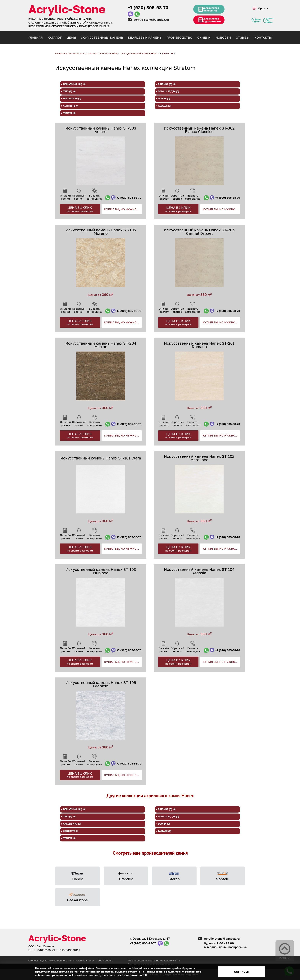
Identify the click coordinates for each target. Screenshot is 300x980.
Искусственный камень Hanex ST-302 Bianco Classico (199, 130)
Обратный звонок (79, 197)
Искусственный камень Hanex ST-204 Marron (101, 345)
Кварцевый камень (145, 38)
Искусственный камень (102, 38)
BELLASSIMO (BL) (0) (74, 84)
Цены (71, 38)
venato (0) (69, 113)
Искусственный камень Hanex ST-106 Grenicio (101, 684)
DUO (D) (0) (164, 99)
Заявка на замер (267, 22)
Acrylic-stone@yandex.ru (222, 938)
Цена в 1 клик (80, 209)
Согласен (242, 972)
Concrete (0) (71, 106)
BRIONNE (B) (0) (167, 84)
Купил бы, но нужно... (122, 209)
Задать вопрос (254, 22)
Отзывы (243, 38)
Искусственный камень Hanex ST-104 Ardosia (199, 571)
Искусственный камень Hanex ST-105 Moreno (101, 232)
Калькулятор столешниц (212, 10)
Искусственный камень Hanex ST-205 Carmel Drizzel (199, 232)
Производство (179, 38)
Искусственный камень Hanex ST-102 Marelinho (199, 458)
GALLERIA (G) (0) (72, 99)
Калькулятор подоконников (214, 23)
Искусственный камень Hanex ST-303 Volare (101, 130)
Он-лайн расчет (65, 197)
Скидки (204, 38)
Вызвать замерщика (94, 197)
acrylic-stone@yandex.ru (151, 20)
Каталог (55, 38)
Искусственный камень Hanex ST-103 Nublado (101, 571)
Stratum (169, 53)
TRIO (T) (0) (69, 91)
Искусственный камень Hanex (141, 53)
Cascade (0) (165, 106)
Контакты (263, 38)
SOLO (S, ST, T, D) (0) (168, 91)
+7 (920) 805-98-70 (148, 7)
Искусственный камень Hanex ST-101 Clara (101, 458)
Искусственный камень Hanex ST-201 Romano (199, 345)
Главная (36, 38)
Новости (223, 38)
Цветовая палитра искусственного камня (93, 53)
